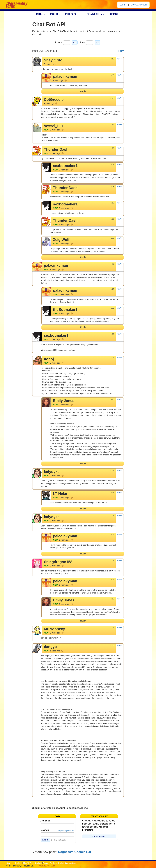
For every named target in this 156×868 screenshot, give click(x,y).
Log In (123, 5)
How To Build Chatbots (33, 863)
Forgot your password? (66, 831)
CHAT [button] (41, 14)
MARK (120, 59)
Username (45, 821)
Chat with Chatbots (14, 863)
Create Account (139, 5)
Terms (46, 863)
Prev (121, 51)
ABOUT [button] (115, 14)
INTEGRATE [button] (73, 14)
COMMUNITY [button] (96, 14)
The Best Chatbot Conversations (63, 863)
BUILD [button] (55, 14)
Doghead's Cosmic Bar (75, 852)
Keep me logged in (60, 840)
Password (45, 830)
